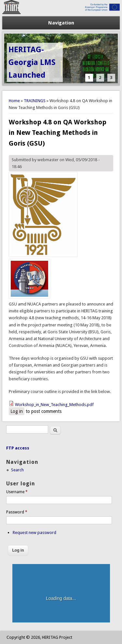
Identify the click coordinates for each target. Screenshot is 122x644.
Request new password (34, 533)
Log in (17, 411)
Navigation (61, 23)
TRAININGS (35, 101)
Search (17, 470)
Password (17, 512)
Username (17, 492)
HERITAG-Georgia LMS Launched (32, 62)
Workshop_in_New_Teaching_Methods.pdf (54, 405)
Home (14, 101)
